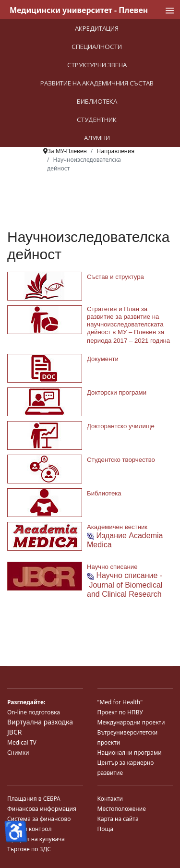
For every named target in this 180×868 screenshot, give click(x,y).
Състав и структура (115, 277)
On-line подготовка (34, 712)
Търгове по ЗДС (29, 849)
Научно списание (112, 567)
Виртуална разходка (40, 722)
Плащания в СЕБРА (34, 799)
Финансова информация (42, 809)
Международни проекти (131, 722)
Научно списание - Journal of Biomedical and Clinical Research (125, 585)
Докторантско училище (121, 426)
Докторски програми (117, 392)
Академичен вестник (117, 527)
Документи (103, 359)
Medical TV (22, 742)
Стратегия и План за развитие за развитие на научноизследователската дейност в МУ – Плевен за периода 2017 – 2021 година (128, 325)
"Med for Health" (120, 702)
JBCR (14, 732)
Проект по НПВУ (120, 712)
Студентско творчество (121, 460)
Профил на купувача (36, 839)
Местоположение (122, 809)
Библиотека (104, 493)
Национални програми (130, 753)
